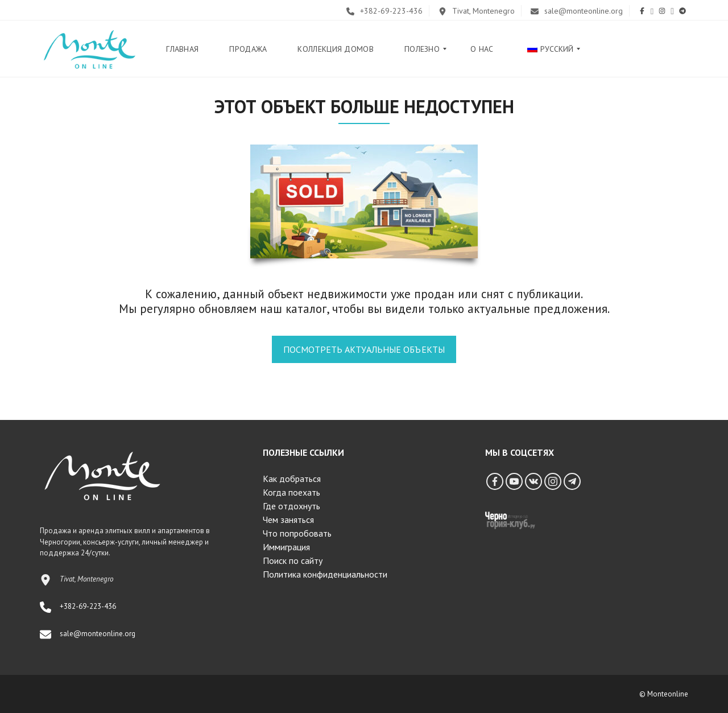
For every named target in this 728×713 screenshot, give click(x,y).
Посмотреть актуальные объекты (364, 349)
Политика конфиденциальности (325, 574)
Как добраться (292, 479)
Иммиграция (286, 547)
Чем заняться (288, 520)
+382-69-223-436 (384, 11)
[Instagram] (553, 481)
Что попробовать (297, 533)
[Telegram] (572, 481)
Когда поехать (291, 492)
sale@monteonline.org (577, 11)
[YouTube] (514, 481)
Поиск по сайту (293, 560)
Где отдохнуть (291, 506)
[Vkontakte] (533, 481)
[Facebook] (495, 481)
